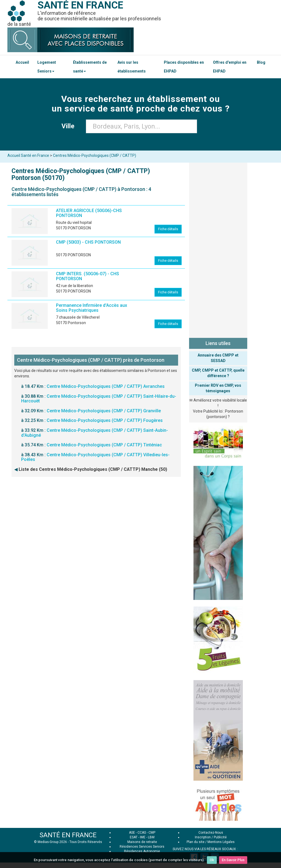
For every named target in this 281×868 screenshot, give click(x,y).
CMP (152, 833)
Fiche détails (168, 229)
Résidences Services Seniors (142, 847)
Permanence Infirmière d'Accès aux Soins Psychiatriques (92, 308)
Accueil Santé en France (28, 155)
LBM (151, 837)
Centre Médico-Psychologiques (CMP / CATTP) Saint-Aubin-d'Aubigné (95, 433)
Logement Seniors (47, 67)
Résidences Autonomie (142, 851)
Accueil (22, 62)
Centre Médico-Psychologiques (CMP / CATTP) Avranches (106, 386)
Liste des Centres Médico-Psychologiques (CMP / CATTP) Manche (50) (93, 469)
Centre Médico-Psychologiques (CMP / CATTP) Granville (104, 411)
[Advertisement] (218, 249)
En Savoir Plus (233, 860)
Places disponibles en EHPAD (184, 67)
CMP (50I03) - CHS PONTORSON (88, 242)
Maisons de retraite (142, 842)
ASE (132, 833)
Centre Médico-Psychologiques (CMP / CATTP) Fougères (105, 420)
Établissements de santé (90, 67)
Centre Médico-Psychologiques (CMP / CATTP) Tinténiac (104, 445)
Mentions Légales (221, 842)
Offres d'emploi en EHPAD (230, 67)
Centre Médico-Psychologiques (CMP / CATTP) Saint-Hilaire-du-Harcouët (99, 399)
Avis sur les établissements (132, 67)
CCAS (142, 833)
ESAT (134, 837)
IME (143, 837)
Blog (261, 62)
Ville (70, 126)
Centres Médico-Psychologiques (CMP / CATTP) (95, 155)
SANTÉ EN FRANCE (68, 835)
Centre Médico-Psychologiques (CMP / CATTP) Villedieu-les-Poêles (95, 457)
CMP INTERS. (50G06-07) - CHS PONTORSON (88, 276)
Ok (212, 860)
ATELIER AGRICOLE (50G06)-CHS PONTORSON (89, 213)
